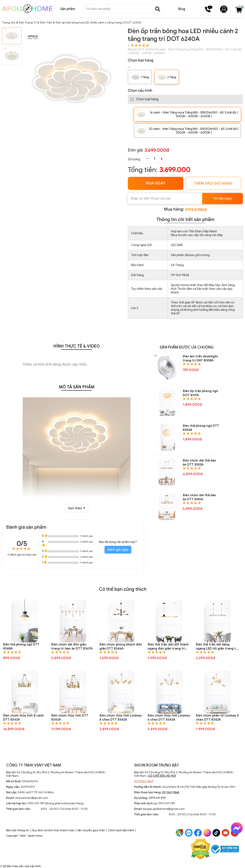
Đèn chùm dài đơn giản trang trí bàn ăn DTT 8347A (72, 646)
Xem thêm (77, 508)
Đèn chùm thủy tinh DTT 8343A (70, 718)
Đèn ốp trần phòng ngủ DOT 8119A (200, 393)
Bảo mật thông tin (18, 830)
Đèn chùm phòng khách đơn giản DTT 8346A (121, 646)
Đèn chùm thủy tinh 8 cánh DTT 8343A (23, 718)
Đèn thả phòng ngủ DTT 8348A (21, 646)
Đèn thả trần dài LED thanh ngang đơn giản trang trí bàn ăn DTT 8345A (168, 647)
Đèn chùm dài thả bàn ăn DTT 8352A (199, 462)
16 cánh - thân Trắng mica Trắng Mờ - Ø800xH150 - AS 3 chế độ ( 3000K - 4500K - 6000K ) (194, 114)
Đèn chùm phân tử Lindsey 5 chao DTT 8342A (217, 718)
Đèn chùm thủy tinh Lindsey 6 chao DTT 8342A (169, 718)
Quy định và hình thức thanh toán (53, 830)
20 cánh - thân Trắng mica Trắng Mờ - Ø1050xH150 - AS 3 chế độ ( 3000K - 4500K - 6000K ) (194, 131)
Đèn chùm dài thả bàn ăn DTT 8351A (199, 497)
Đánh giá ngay (118, 550)
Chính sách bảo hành (121, 830)
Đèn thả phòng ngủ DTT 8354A (201, 428)
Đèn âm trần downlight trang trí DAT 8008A (200, 358)
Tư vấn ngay (223, 198)
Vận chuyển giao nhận (91, 830)
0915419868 (196, 210)
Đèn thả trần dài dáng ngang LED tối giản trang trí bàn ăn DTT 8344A (217, 647)
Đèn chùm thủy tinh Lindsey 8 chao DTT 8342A (121, 718)
